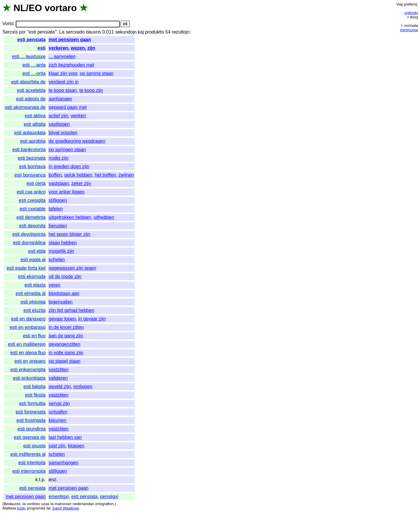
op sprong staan (97, 73)
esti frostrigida (31, 420)
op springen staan (67, 150)
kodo (21, 508)
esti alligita (35, 124)
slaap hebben (63, 243)
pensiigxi (109, 497)
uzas (45, 504)
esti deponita (32, 226)
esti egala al (33, 260)
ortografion (104, 504)
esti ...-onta (34, 73)
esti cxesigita (32, 200)
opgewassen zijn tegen (72, 268)
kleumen (57, 420)
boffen (55, 175)
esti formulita (32, 403)
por (22, 32)
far (49, 508)
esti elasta (35, 285)
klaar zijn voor (63, 73)
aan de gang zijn (66, 336)
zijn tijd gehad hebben (71, 310)
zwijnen (126, 175)
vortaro (61, 8)
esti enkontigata (29, 378)
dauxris (94, 32)
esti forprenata (31, 412)
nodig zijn (59, 158)
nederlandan (83, 504)
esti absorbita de (28, 82)
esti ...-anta (34, 65)
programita (36, 508)
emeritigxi (59, 497)
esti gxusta (34, 446)
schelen (57, 260)
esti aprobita (33, 141)
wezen (78, 48)
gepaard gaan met (68, 107)
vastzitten (59, 370)
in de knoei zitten (66, 327)
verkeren (58, 48)
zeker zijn (81, 183)
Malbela (9, 508)
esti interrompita (29, 471)
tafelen (56, 209)
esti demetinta (31, 217)
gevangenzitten (65, 344)
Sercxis (10, 32)
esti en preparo (30, 361)
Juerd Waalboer (65, 508)
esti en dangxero (28, 319)
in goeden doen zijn (69, 166)
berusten (58, 226)
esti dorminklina (29, 243)
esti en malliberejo (27, 344)
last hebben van (65, 437)
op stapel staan (65, 361)
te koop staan (63, 90)
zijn (91, 48)
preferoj (410, 4)
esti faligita (35, 387)
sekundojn (126, 32)
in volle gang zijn (66, 353)
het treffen (105, 175)
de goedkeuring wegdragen (77, 141)
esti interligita (32, 463)
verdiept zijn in (64, 82)
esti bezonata (32, 158)
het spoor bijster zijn (69, 234)
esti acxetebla (31, 90)
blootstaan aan (64, 293)
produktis (154, 32)
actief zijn (58, 116)
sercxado (75, 32)
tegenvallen (61, 302)
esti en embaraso (28, 327)
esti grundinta (32, 429)
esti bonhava (32, 166)
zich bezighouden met (71, 65)
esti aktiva (35, 116)
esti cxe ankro (31, 192)
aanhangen (60, 99)
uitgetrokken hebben (70, 217)
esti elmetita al (31, 293)
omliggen (83, 387)
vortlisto (33, 504)
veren (55, 285)
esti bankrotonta (29, 150)
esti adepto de (31, 99)
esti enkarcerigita (28, 370)
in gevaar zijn (92, 319)
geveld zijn (60, 387)
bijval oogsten (63, 133)
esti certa (36, 183)
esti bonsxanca (30, 175)
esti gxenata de (30, 437)
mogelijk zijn (61, 251)
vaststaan (59, 183)
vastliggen (59, 124)
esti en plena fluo (28, 353)
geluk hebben (78, 175)
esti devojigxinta (29, 234)
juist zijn (57, 446)
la (24, 504)
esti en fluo (34, 336)
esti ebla (37, 251)
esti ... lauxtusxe (29, 56)
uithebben (104, 217)
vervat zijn (59, 403)
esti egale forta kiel (26, 268)
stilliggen (58, 200)
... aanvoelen (62, 56)
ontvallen (58, 412)
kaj (141, 32)
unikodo (411, 13)
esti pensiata (31, 40)
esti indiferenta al (28, 454)
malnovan (63, 504)
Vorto (8, 24)
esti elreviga (33, 302)
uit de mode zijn (65, 276)
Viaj (399, 4)
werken (78, 116)
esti (42, 48)
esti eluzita (35, 310)
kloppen (76, 446)
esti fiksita (35, 395)
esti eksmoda (32, 276)
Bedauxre (12, 504)
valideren (58, 378)
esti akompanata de (25, 107)
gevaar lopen (62, 319)
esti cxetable (33, 209)
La (62, 32)
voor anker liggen (67, 192)
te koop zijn (91, 90)
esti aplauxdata (30, 133)
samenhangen (63, 463)
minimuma (409, 30)
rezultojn (181, 32)
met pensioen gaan (70, 40)
